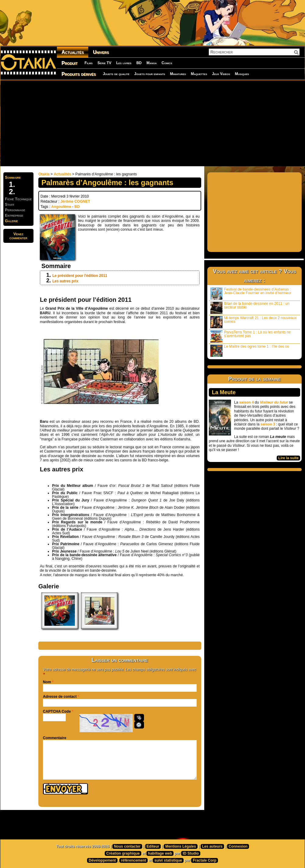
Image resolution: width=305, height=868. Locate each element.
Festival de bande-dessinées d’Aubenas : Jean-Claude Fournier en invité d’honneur (251, 293)
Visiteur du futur (274, 402)
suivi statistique (168, 860)
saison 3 (268, 424)
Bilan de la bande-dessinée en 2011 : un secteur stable (250, 308)
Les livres (124, 63)
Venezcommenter (18, 236)
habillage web (160, 853)
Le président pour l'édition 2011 (80, 276)
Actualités (73, 52)
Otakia (44, 174)
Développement (102, 860)
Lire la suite (288, 458)
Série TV (104, 63)
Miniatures (178, 74)
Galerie (11, 221)
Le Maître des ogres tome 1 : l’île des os (250, 351)
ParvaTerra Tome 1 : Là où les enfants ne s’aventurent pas (251, 336)
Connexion (238, 846)
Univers (101, 52)
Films (89, 63)
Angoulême (61, 207)
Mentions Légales (181, 846)
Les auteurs (212, 846)
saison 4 (247, 402)
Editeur (153, 846)
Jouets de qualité (116, 74)
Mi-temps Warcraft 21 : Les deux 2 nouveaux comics (253, 322)
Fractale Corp (204, 860)
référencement (133, 860)
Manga (152, 63)
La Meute (224, 392)
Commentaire (55, 738)
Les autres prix (65, 281)
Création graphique (123, 853)
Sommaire (13, 177)
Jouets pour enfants (150, 74)
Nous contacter (127, 846)
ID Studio (191, 853)
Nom (47, 682)
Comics (167, 63)
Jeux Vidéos (221, 74)
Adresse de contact (60, 697)
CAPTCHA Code (57, 711)
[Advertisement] (114, 123)
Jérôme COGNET (75, 201)
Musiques (242, 74)
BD (139, 63)
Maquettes (199, 74)
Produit (70, 63)
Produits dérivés (79, 74)
